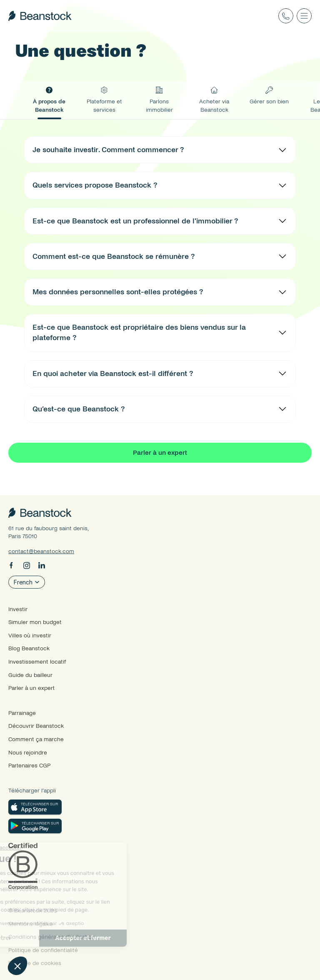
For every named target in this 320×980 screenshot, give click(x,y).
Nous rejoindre (28, 753)
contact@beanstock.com (41, 551)
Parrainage (22, 713)
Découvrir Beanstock (36, 726)
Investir (18, 609)
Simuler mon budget (35, 622)
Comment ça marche (36, 739)
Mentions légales (31, 924)
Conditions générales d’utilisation (52, 937)
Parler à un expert (31, 688)
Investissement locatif (37, 662)
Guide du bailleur (30, 675)
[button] (17, 966)
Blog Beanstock (29, 648)
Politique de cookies (35, 963)
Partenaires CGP (29, 766)
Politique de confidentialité (43, 950)
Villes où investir (30, 635)
